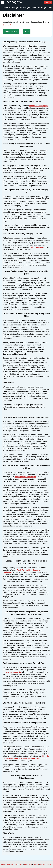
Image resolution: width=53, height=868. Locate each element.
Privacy (43, 865)
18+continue (11, 32)
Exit (27, 32)
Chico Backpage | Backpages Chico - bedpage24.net (28, 8)
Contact (36, 865)
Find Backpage (37, 247)
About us (10, 865)
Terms (49, 865)
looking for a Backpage (39, 106)
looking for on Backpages (25, 477)
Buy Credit (28, 865)
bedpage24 (14, 2)
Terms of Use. (8, 25)
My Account (19, 865)
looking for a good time (13, 672)
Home (3, 865)
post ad (48, 3)
